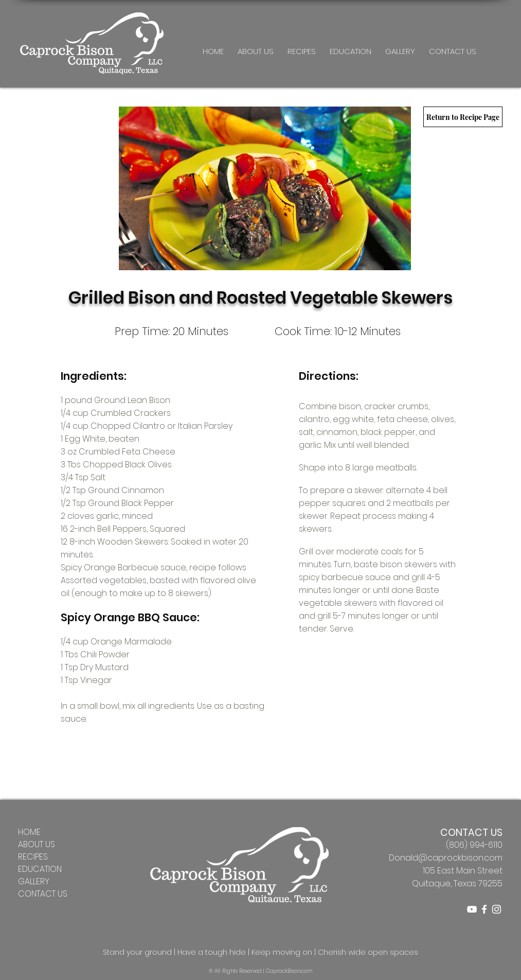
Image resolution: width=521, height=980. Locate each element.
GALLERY (34, 881)
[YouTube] (472, 909)
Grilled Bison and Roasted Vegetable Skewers (260, 298)
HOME (29, 832)
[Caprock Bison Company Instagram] (497, 909)
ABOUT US (37, 844)
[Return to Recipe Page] (463, 117)
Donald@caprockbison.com (446, 858)
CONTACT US (43, 894)
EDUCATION (40, 869)
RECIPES (33, 857)
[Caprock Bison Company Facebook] (484, 909)
